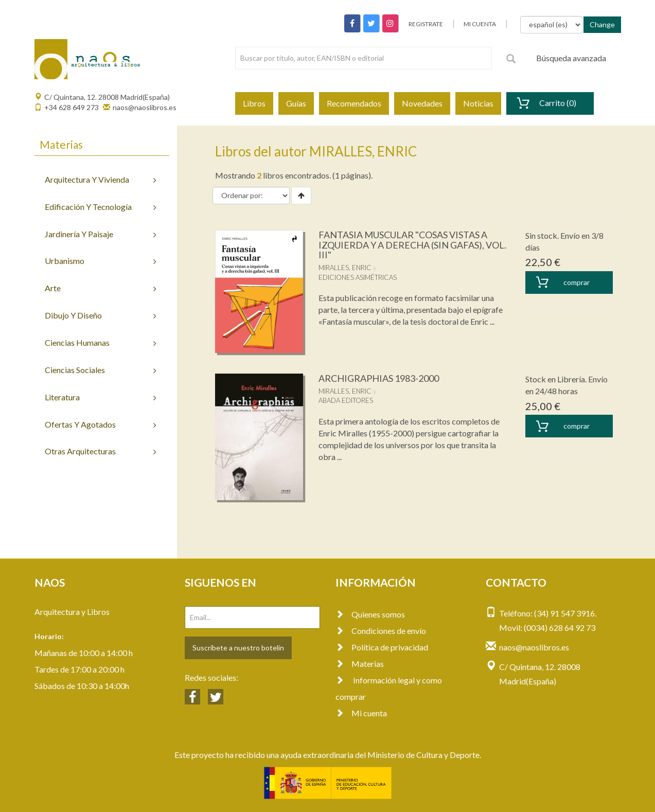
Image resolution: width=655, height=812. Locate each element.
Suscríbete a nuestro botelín (238, 648)
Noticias (478, 103)
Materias (360, 664)
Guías (296, 103)
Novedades (422, 103)
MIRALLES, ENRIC (345, 268)
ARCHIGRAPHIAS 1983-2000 (379, 378)
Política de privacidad (382, 647)
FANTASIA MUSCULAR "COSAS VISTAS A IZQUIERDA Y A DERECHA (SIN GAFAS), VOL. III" (412, 245)
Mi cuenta (361, 713)
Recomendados (354, 103)
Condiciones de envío (381, 631)
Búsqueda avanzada (571, 58)
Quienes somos (370, 614)
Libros (254, 103)
